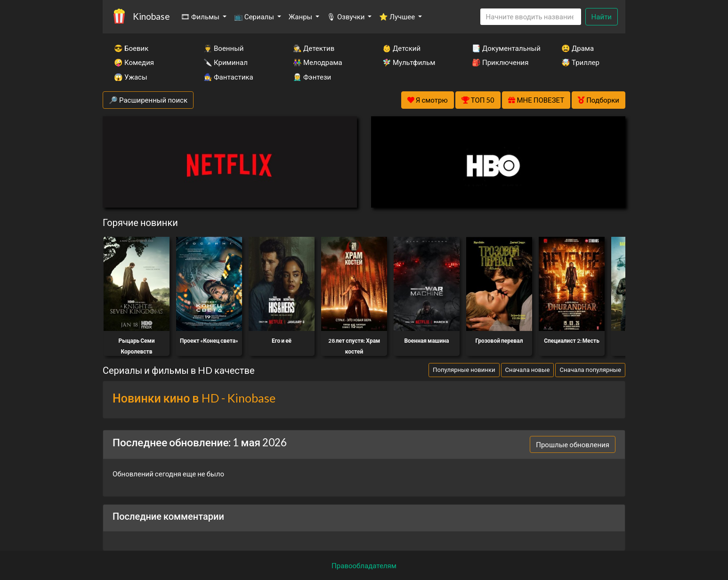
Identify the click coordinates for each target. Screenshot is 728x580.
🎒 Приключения (500, 62)
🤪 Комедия (134, 62)
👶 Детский (401, 48)
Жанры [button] (301, 16)
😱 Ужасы (131, 77)
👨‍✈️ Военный (223, 48)
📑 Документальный (504, 48)
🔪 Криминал (226, 62)
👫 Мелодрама (318, 62)
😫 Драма (578, 48)
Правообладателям (364, 565)
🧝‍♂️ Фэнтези (312, 77)
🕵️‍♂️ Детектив (314, 48)
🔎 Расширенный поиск (148, 100)
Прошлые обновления (573, 444)
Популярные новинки (464, 370)
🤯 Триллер (580, 62)
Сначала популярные (590, 370)
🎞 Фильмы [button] (201, 16)
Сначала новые (528, 370)
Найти (602, 16)
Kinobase (151, 16)
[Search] (531, 17)
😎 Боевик (131, 48)
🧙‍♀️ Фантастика (228, 77)
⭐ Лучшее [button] (398, 16)
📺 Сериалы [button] (255, 16)
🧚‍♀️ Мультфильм (409, 62)
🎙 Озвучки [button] (346, 16)
